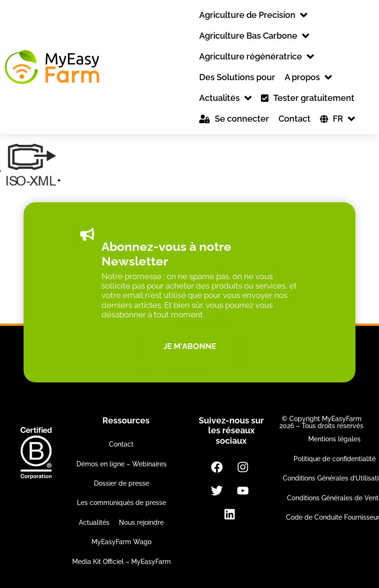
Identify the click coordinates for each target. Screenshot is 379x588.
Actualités (94, 522)
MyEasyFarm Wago (122, 542)
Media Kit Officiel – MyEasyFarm (122, 562)
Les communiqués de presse (122, 503)
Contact (121, 444)
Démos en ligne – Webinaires (122, 464)
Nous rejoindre (141, 522)
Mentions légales (334, 439)
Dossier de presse (122, 483)
